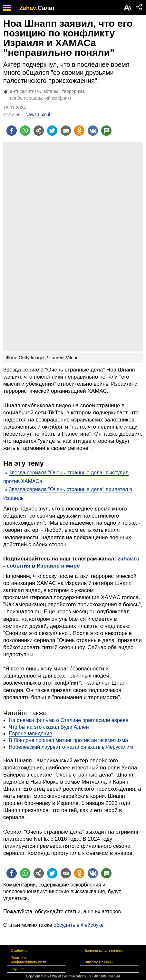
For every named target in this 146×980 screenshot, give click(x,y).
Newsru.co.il (38, 114)
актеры (51, 91)
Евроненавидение (30, 733)
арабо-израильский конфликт (41, 98)
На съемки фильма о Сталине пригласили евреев (68, 720)
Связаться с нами (98, 962)
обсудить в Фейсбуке (79, 925)
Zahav (28, 8)
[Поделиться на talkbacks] (106, 131)
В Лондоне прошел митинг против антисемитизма (68, 740)
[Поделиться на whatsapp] (25, 131)
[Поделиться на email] (66, 131)
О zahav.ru (19, 950)
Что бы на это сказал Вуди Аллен (49, 727)
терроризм (73, 91)
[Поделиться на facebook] (12, 131)
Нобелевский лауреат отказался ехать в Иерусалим (71, 747)
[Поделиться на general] (39, 131)
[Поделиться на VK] (93, 131)
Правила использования (103, 950)
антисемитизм (25, 91)
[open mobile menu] (7, 8)
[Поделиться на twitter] (52, 131)
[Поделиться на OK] (79, 131)
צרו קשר (17, 969)
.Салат (46, 8)
